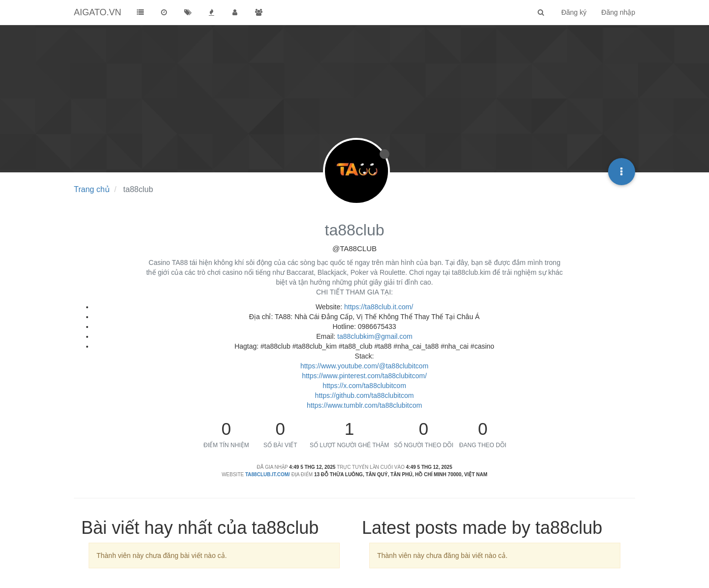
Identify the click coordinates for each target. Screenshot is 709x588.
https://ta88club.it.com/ (379, 307)
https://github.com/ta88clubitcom (365, 395)
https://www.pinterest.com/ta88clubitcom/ (364, 376)
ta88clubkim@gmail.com (375, 336)
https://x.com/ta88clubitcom (364, 386)
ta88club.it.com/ (268, 474)
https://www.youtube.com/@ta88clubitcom (364, 366)
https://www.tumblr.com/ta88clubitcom (364, 405)
